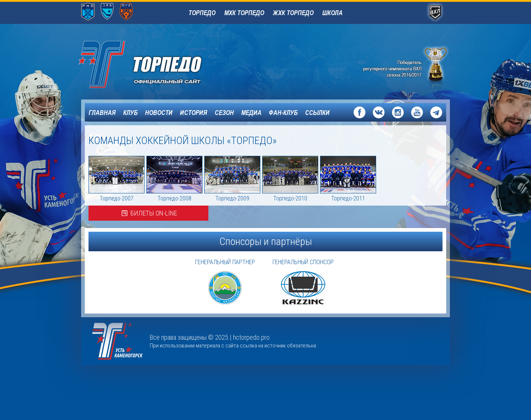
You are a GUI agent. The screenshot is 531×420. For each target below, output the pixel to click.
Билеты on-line (148, 213)
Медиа (251, 112)
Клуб (130, 112)
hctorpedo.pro (251, 337)
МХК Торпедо (244, 13)
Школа (332, 13)
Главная (102, 112)
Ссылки (317, 112)
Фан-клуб (283, 112)
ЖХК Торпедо (293, 13)
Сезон (224, 112)
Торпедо (202, 13)
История (194, 112)
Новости (159, 112)
